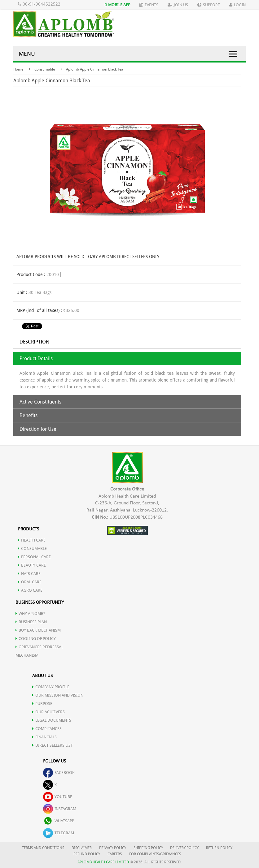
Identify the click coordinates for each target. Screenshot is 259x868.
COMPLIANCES (47, 729)
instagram (60, 809)
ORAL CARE (30, 582)
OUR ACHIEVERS (48, 712)
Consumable (45, 69)
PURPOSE (42, 704)
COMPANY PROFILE (51, 687)
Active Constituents (40, 402)
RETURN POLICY (219, 848)
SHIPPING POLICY (149, 848)
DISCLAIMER (82, 848)
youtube (58, 797)
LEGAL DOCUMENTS (52, 720)
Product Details (36, 358)
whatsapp (59, 821)
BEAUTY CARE (32, 565)
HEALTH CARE (32, 540)
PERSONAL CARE (34, 557)
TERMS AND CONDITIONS (43, 848)
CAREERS (115, 854)
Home (18, 69)
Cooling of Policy (36, 639)
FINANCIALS (44, 737)
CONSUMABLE (32, 548)
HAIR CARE (29, 574)
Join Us (178, 5)
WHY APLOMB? (30, 613)
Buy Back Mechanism (38, 630)
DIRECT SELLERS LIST (53, 745)
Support (209, 5)
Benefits (29, 415)
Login (237, 5)
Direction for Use (38, 429)
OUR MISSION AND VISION (58, 695)
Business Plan (31, 622)
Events (149, 5)
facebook (59, 773)
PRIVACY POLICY (113, 848)
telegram (59, 833)
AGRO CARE (30, 590)
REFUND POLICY (87, 854)
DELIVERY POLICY (184, 848)
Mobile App (117, 5)
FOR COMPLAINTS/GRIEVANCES (155, 854)
